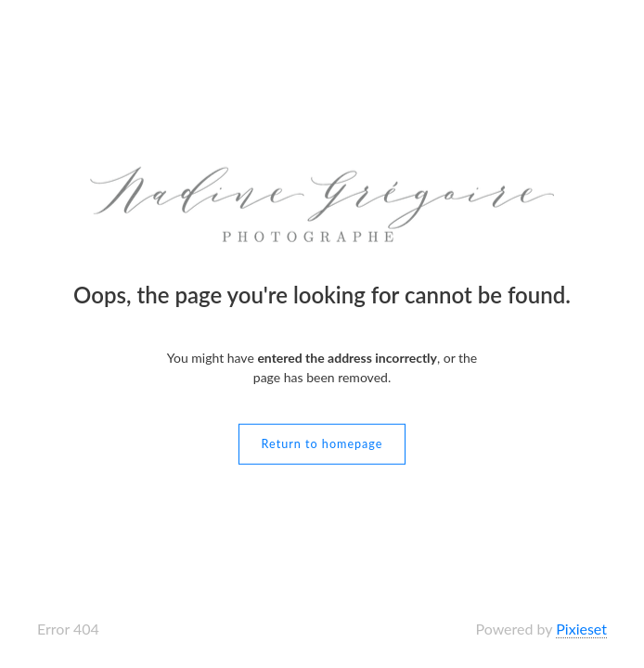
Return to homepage (322, 443)
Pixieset (581, 629)
